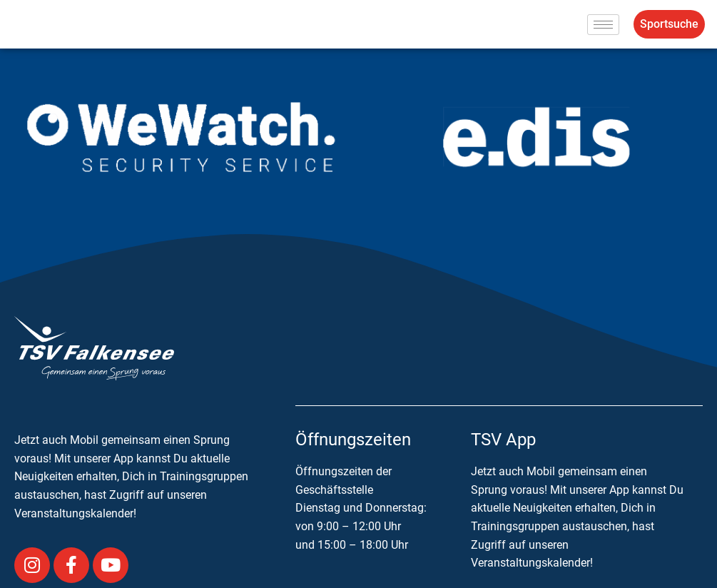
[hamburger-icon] (603, 25)
